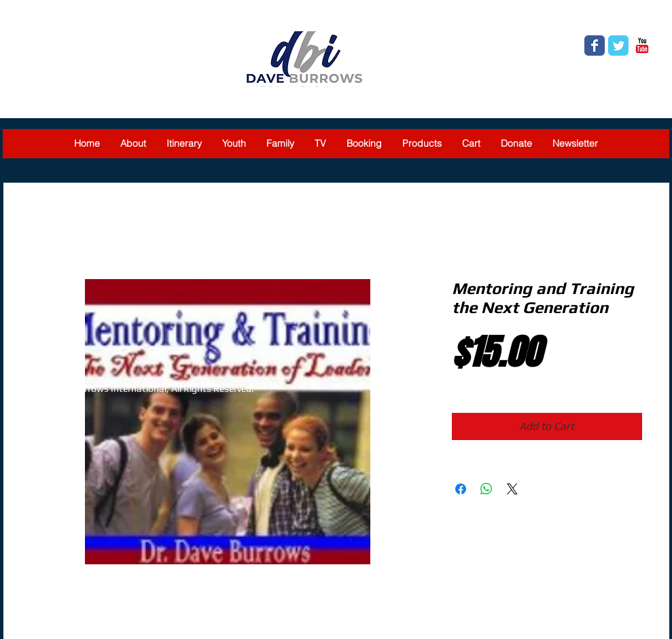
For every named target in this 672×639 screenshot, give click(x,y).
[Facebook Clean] (595, 384)
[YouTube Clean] (643, 384)
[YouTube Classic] (642, 45)
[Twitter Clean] (619, 384)
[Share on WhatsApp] (487, 489)
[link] (643, 18)
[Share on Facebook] (461, 489)
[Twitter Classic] (618, 45)
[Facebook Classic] (595, 45)
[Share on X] (512, 489)
